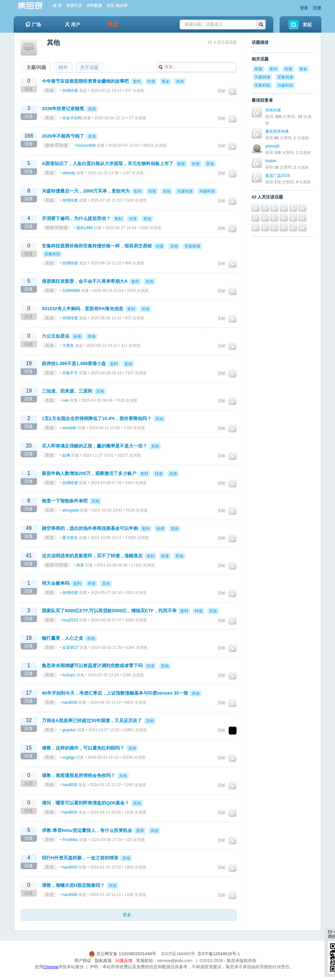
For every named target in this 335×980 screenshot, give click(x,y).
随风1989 (85, 228)
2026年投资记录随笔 (63, 109)
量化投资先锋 (277, 131)
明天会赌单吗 (56, 583)
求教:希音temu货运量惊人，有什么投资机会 (87, 830)
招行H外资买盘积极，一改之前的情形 (80, 858)
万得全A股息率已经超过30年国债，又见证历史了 (92, 720)
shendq (69, 173)
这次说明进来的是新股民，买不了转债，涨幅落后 (92, 556)
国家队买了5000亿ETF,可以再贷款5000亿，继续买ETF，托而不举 (109, 611)
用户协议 (83, 961)
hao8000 (70, 702)
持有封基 (273, 110)
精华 (63, 67)
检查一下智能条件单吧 (65, 501)
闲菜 (80, 565)
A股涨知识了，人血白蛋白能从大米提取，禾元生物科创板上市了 (108, 163)
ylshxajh (272, 146)
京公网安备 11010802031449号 (123, 954)
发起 (307, 25)
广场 (33, 25)
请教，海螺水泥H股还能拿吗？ (73, 885)
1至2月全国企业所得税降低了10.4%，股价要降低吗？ (97, 418)
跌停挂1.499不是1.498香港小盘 (74, 363)
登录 (304, 8)
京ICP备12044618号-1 (219, 954)
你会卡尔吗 (72, 118)
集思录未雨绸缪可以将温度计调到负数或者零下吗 (92, 666)
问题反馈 (124, 961)
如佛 (66, 455)
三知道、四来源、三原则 (67, 391)
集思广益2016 (278, 176)
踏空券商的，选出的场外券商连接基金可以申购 (90, 528)
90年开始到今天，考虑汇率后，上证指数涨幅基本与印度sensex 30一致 (115, 693)
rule (65, 400)
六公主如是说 (56, 336)
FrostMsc (70, 840)
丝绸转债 (70, 91)
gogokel (69, 730)
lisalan (271, 161)
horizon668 (86, 145)
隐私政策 (103, 961)
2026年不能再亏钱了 (63, 136)
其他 (49, 90)
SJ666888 (71, 291)
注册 (317, 8)
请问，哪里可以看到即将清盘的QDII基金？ (86, 803)
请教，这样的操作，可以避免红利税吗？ (83, 748)
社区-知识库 (117, 6)
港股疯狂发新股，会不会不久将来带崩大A (85, 281)
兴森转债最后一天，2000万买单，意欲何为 (86, 191)
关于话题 (89, 67)
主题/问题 (36, 67)
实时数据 (94, 6)
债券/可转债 (56, 145)
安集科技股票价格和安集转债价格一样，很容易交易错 (97, 246)
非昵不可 (70, 373)
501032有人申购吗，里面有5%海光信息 (83, 309)
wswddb (69, 428)
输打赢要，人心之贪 (62, 638)
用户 (73, 25)
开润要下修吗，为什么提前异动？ (76, 218)
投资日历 (74, 6)
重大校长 (70, 538)
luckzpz (69, 675)
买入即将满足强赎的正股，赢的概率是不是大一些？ (95, 446)
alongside (71, 510)
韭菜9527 (71, 648)
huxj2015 (70, 620)
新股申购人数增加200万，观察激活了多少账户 (89, 473)
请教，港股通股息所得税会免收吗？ (79, 775)
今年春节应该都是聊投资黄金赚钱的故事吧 (85, 81)
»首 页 (56, 6)
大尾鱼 (68, 346)
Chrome (51, 967)
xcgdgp (69, 757)
